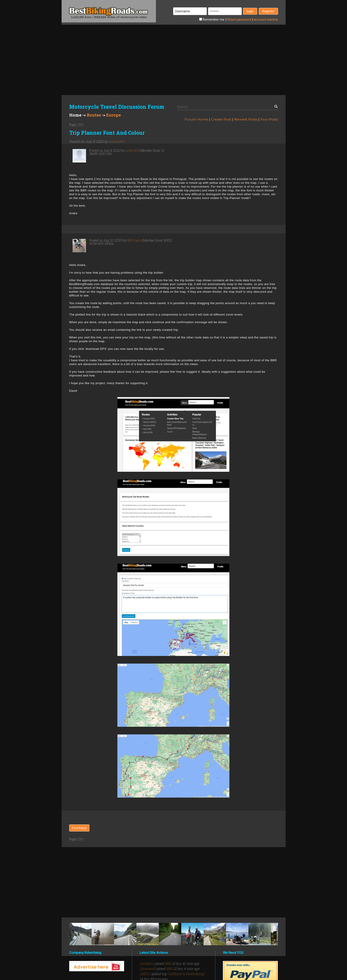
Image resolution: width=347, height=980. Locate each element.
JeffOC (145, 974)
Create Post (221, 119)
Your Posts (269, 119)
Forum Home (196, 119)
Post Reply (79, 828)
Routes (94, 115)
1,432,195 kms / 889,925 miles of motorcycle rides (109, 17)
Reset (239, 19)
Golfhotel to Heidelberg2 (186, 974)
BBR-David (134, 240)
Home (75, 115)
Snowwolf (148, 969)
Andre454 (117, 141)
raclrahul (147, 963)
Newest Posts (246, 119)
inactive (266, 19)
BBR (168, 963)
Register (268, 11)
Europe (113, 115)
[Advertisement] (174, 56)
